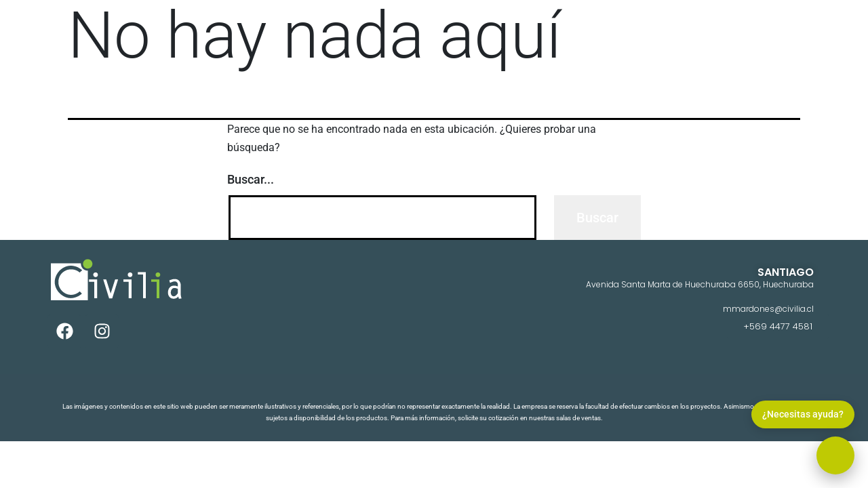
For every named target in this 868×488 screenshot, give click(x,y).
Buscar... (251, 179)
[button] (835, 455)
